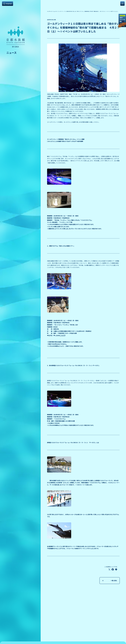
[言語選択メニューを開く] (8, 4)
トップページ (50, 11)
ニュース (55, 11)
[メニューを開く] (122, 4)
